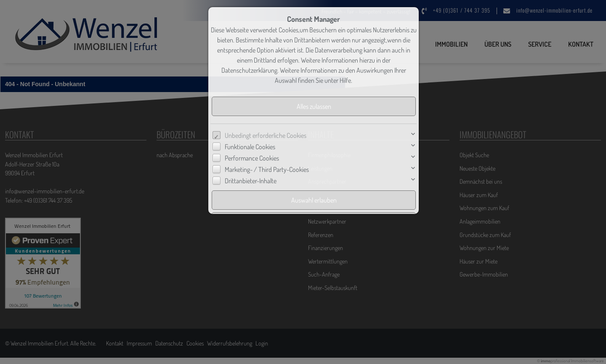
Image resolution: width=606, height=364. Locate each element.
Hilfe (345, 80)
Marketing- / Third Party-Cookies (267, 169)
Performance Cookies (252, 158)
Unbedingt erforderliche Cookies (266, 135)
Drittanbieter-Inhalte (251, 181)
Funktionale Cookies (250, 147)
